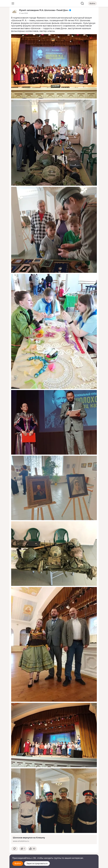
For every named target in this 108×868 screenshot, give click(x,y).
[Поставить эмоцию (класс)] (32, 849)
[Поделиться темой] (23, 849)
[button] (15, 849)
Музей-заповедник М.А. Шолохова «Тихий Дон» (44, 10)
